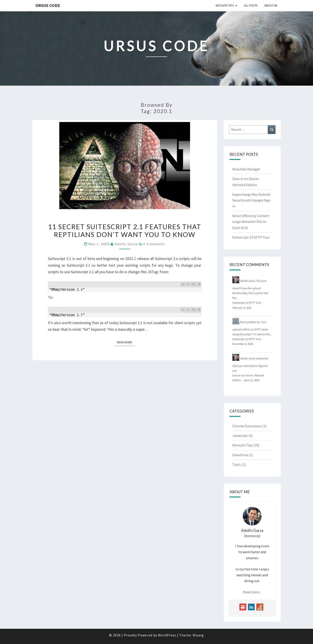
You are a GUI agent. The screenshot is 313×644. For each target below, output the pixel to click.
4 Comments (154, 244)
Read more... (252, 592)
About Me (271, 5)
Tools (237, 464)
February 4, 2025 (242, 308)
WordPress (167, 635)
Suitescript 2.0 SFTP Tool (251, 237)
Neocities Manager (246, 169)
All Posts (251, 5)
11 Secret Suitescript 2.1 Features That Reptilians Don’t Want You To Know (125, 230)
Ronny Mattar (248, 322)
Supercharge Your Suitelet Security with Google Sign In (252, 200)
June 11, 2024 (251, 380)
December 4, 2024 (243, 344)
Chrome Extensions (247, 426)
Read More (126, 342)
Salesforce (240, 455)
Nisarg (198, 635)
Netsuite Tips (225, 5)
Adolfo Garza (126, 244)
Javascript (240, 436)
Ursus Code (48, 5)
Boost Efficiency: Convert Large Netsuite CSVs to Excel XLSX (251, 222)
